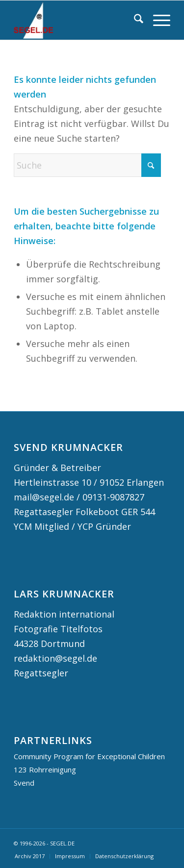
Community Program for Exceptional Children (89, 756)
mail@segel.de (44, 497)
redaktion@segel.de (55, 658)
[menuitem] (134, 20)
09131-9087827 (113, 497)
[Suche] (134, 20)
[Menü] (157, 20)
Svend (24, 783)
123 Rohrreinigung (45, 769)
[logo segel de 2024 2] (76, 20)
